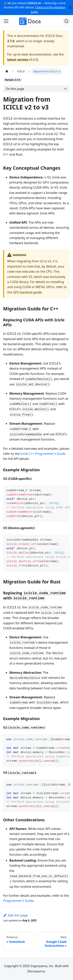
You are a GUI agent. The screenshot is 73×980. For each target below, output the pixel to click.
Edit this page (15, 915)
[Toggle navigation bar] (6, 21)
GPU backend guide (27, 292)
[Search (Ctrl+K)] (66, 21)
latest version (18, 60)
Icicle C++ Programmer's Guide (43, 454)
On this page (15, 89)
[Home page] (7, 71)
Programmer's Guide (18, 901)
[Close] (70, 8)
